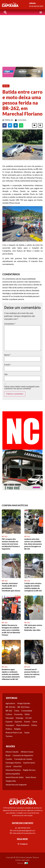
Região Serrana (29, 770)
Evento (27, 722)
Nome (7, 355)
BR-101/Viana (23, 707)
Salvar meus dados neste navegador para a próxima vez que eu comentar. (22, 388)
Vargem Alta (11, 781)
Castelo (9, 759)
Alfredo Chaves (27, 752)
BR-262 (9, 711)
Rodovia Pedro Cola (14, 732)
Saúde (27, 732)
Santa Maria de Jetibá (15, 777)
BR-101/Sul (10, 707)
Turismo (9, 736)
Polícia (34, 725)
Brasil (8, 755)
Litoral (8, 766)
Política (9, 729)
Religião (17, 729)
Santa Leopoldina (13, 774)
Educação (10, 718)
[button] (41, 12)
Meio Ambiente (23, 725)
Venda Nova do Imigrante (16, 785)
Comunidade (27, 711)
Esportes (18, 722)
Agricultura (10, 703)
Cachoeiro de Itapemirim (23, 755)
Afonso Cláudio (12, 752)
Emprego (20, 718)
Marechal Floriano (13, 770)
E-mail (7, 365)
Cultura (9, 714)
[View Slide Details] (22, 72)
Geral (35, 722)
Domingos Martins (13, 763)
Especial (9, 722)
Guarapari (10, 725)
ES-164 (29, 718)
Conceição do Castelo (23, 759)
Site (6, 374)
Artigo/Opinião (24, 703)
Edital (27, 714)
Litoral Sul (17, 766)
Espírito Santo (29, 763)
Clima (17, 711)
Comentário (10, 324)
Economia (18, 714)
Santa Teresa (31, 777)
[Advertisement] (22, 39)
